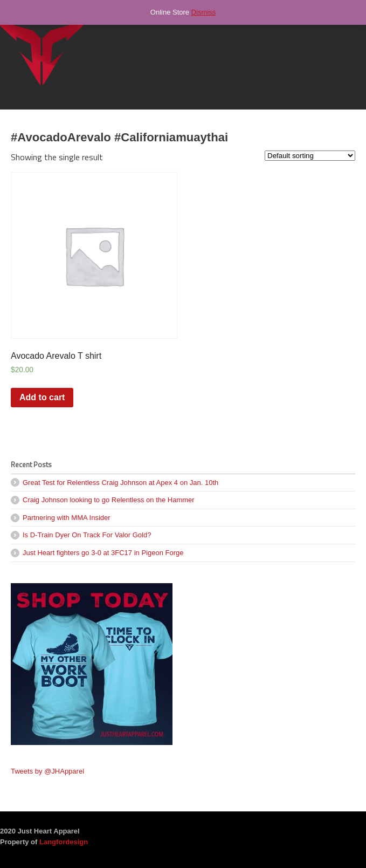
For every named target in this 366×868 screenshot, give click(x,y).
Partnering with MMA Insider (67, 518)
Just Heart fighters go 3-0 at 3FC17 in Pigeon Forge (103, 553)
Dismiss (204, 12)
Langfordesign (64, 842)
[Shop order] (310, 156)
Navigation (343, 32)
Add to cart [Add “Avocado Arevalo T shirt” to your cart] (42, 397)
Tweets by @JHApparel (47, 771)
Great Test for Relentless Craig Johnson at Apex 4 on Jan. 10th (120, 483)
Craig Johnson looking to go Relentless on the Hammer (109, 500)
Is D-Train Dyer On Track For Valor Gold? (87, 535)
